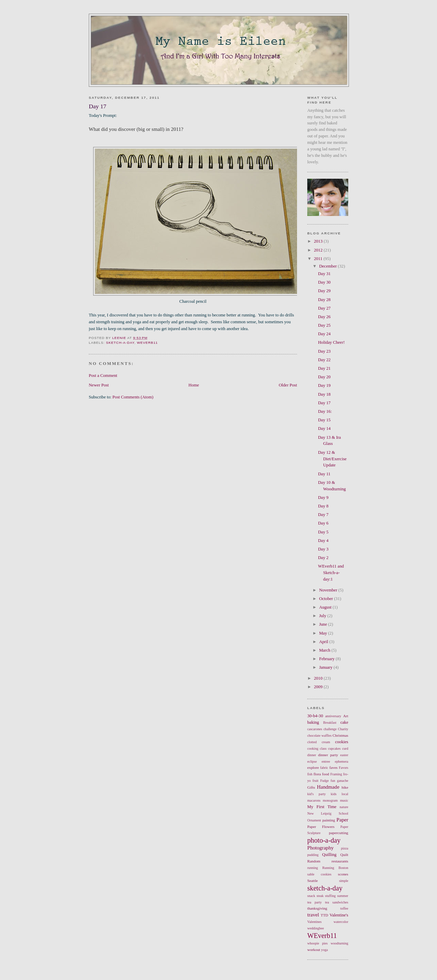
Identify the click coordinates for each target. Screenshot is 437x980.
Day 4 (323, 541)
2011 (319, 259)
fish (310, 774)
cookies (342, 742)
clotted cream (319, 742)
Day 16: (325, 411)
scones (343, 874)
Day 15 (325, 420)
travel (313, 915)
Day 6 (323, 523)
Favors (344, 768)
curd (345, 748)
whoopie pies (318, 943)
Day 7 (323, 515)
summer (343, 896)
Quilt (344, 855)
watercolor (341, 922)
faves (334, 767)
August (326, 607)
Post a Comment (103, 376)
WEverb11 (147, 343)
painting (329, 820)
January (326, 667)
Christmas (340, 735)
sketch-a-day (120, 343)
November (329, 590)
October (327, 599)
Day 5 (323, 532)
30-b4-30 (315, 716)
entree (326, 761)
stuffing (330, 896)
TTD (324, 915)
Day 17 (325, 403)
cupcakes (334, 748)
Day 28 (325, 300)
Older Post (288, 385)
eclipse (312, 761)
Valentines (314, 922)
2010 (319, 678)
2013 (319, 241)
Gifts (311, 787)
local (345, 794)
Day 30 (325, 282)
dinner (312, 755)
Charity (343, 729)
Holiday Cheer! (332, 342)
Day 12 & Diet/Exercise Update (333, 459)
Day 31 (325, 274)
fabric (324, 768)
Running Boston (335, 868)
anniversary (333, 716)
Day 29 (325, 291)
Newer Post (99, 385)
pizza (345, 848)
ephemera (342, 761)
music (344, 800)
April (324, 642)
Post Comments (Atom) (133, 397)
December (329, 266)
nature (344, 807)
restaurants (340, 861)
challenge (330, 729)
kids (334, 794)
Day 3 (323, 549)
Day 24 (325, 334)
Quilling (329, 855)
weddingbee (316, 928)
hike (345, 787)
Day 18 (325, 394)
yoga (325, 950)
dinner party (328, 755)
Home (194, 385)
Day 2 (323, 558)
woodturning (339, 943)
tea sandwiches (337, 902)
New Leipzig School (328, 813)
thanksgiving (317, 908)
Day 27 (325, 308)
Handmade (328, 787)
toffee (344, 908)
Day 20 (325, 377)
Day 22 (325, 360)
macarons (314, 800)
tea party (314, 902)
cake (344, 722)
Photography (320, 848)
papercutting (339, 833)
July (323, 616)
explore (313, 767)
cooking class (317, 748)
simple (344, 881)
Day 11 (324, 474)
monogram (330, 800)
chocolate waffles (319, 736)
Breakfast (330, 723)
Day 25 (325, 325)
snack (311, 896)
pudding (313, 855)
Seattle (313, 881)
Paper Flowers (321, 827)
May (324, 633)
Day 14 (325, 428)
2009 (319, 687)
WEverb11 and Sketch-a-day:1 (331, 573)
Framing (336, 774)
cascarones (315, 729)
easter (344, 755)
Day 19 (325, 385)
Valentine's (339, 915)
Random (314, 861)
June (324, 624)
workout (314, 950)
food (326, 774)
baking (313, 722)
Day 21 (325, 368)
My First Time (322, 807)
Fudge (325, 781)
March (325, 650)
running (313, 868)
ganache (343, 781)
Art (346, 716)
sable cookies (319, 874)
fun (333, 781)
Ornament (314, 820)
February (328, 659)
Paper (342, 820)
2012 (319, 250)
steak (320, 896)
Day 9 (323, 498)
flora (317, 774)
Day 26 (325, 317)
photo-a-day (324, 840)
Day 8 (323, 506)
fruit (315, 781)
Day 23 (325, 351)
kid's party (316, 794)
